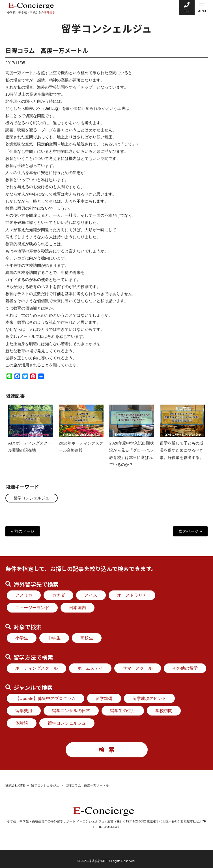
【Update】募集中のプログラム (46, 698)
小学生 (22, 638)
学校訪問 (164, 711)
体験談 (22, 723)
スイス (91, 595)
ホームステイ (90, 668)
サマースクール (138, 668)
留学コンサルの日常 (71, 711)
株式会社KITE (15, 785)
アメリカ (24, 595)
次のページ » (190, 531)
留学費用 (24, 711)
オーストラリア (132, 595)
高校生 (87, 638)
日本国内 (78, 608)
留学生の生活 (123, 711)
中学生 (54, 638)
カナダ (58, 595)
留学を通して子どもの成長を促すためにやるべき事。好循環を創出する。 (182, 456)
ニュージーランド (32, 608)
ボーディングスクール (36, 668)
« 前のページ (23, 531)
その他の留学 (185, 668)
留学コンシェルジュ (32, 498)
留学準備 (104, 698)
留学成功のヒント (149, 698)
